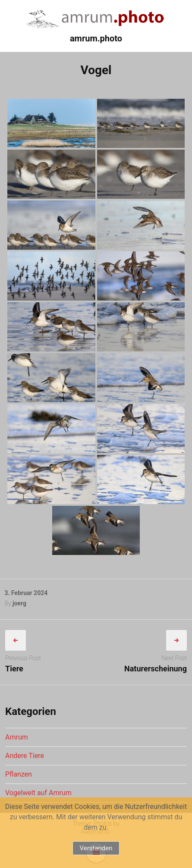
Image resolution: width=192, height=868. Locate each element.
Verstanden (96, 848)
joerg (19, 603)
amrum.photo (96, 38)
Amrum (17, 737)
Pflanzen (19, 774)
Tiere (14, 669)
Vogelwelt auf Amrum (38, 793)
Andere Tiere (25, 756)
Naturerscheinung (156, 669)
